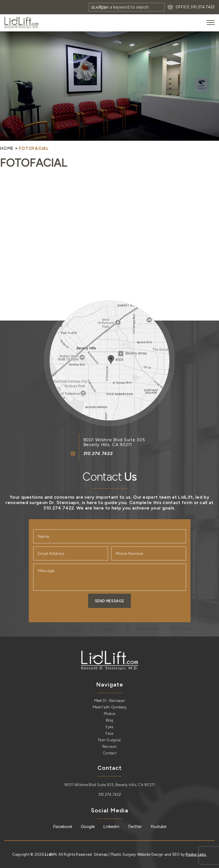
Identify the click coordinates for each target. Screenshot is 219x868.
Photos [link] (110, 714)
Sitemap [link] (101, 854)
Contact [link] (109, 753)
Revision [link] (109, 747)
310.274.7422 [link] (203, 7)
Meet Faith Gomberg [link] (109, 707)
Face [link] (109, 733)
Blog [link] (109, 720)
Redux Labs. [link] (196, 854)
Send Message (110, 601)
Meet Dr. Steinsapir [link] (110, 701)
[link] (21, 23)
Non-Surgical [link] (109, 740)
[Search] (127, 7)
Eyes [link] (109, 727)
